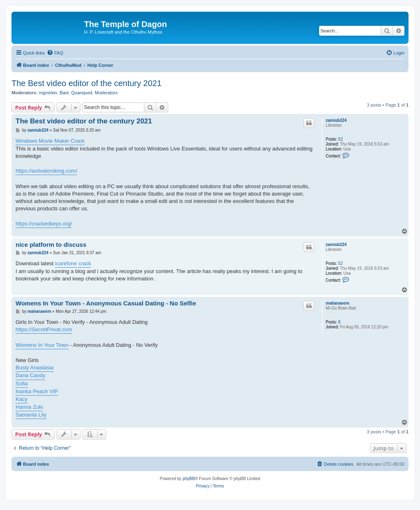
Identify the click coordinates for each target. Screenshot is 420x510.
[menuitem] (55, 53)
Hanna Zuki (29, 407)
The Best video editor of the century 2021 (87, 83)
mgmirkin (48, 93)
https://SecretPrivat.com (44, 329)
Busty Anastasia (35, 368)
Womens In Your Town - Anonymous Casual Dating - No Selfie (106, 303)
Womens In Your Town (42, 345)
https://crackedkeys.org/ (44, 224)
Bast (64, 93)
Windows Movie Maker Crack (50, 141)
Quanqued (82, 93)
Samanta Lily (31, 415)
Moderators (106, 93)
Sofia (22, 384)
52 (341, 139)
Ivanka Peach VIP (37, 391)
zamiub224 (336, 120)
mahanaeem (338, 303)
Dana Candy (30, 375)
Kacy (22, 399)
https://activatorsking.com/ (46, 171)
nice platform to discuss (51, 245)
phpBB (189, 479)
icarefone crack (73, 263)
